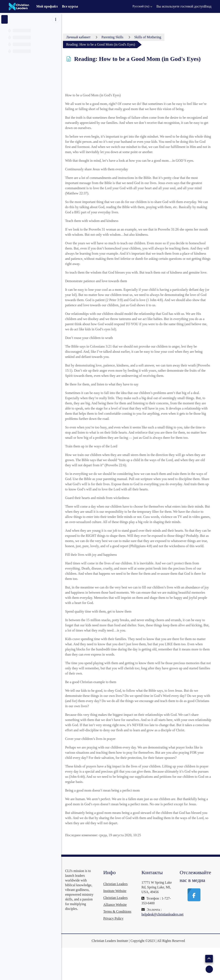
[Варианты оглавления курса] (56, 19)
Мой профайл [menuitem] (47, 6)
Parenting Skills (121, 37)
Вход (208, 6)
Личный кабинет (86, 37)
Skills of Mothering (156, 37)
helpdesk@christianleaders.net (167, 950)
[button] (140, 6)
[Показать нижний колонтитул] (209, 969)
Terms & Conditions (123, 942)
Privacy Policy (119, 949)
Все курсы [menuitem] (70, 6)
